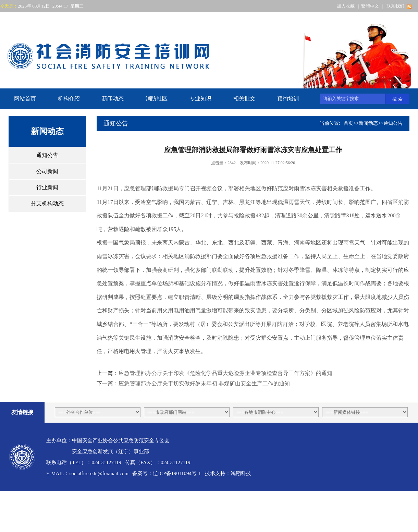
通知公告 (47, 155)
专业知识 (200, 99)
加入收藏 (346, 6)
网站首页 (25, 99)
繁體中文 (370, 6)
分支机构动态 (47, 203)
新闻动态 (113, 99)
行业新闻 (47, 187)
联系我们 (395, 6)
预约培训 (288, 99)
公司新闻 (47, 171)
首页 (348, 123)
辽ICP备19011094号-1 (177, 473)
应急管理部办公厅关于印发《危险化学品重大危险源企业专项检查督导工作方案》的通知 (225, 373)
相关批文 (244, 99)
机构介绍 (69, 99)
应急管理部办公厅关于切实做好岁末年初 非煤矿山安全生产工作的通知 (204, 383)
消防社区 (157, 99)
